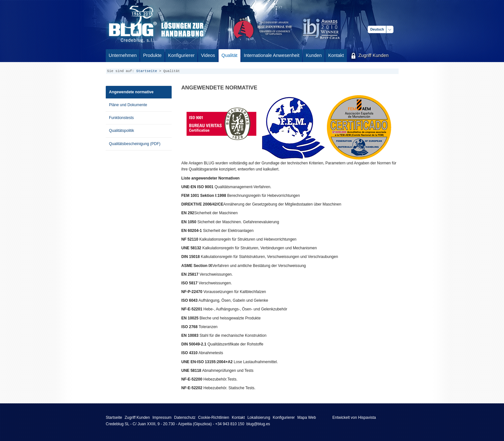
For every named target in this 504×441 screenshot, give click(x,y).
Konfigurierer (284, 418)
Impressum (162, 418)
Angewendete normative (131, 92)
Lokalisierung (259, 418)
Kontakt (238, 418)
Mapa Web (307, 418)
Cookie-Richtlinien (214, 418)
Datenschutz (185, 418)
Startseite (147, 71)
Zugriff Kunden (137, 418)
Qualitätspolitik (122, 131)
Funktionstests (121, 118)
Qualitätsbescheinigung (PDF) (135, 144)
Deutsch (377, 29)
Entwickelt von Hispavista (354, 418)
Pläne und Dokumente (128, 105)
